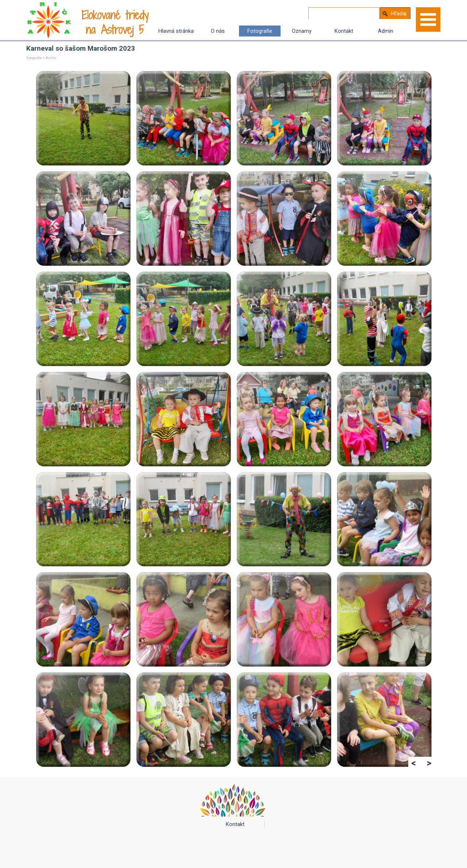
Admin (386, 31)
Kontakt (344, 31)
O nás (218, 31)
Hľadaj (399, 13)
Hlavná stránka (176, 31)
